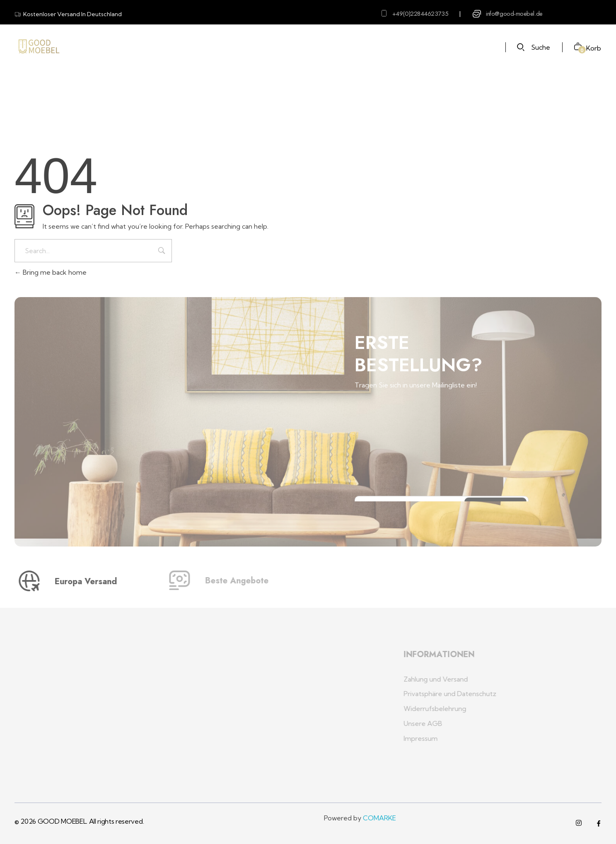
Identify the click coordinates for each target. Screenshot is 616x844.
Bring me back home (51, 272)
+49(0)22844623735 (420, 14)
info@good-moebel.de (514, 14)
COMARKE (379, 818)
